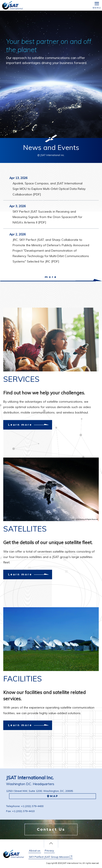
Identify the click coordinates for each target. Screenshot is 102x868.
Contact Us (51, 829)
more (51, 277)
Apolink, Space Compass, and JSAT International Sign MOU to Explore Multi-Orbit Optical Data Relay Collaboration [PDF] (49, 189)
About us (35, 851)
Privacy (49, 851)
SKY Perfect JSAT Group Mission (50, 857)
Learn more (24, 425)
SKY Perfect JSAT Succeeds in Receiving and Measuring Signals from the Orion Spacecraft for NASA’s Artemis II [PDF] (47, 217)
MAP (53, 796)
